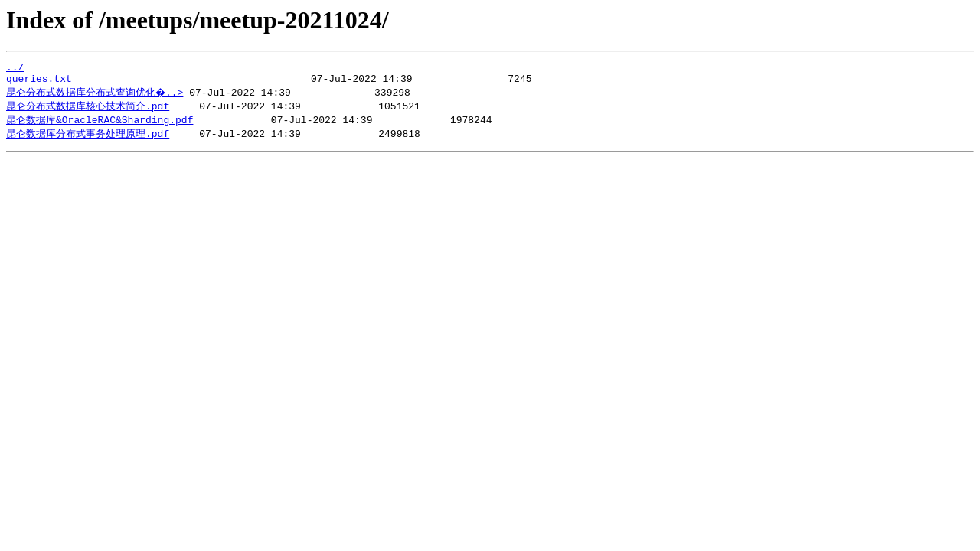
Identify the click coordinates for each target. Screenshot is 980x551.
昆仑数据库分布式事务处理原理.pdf (88, 140)
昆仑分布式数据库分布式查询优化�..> (96, 96)
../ (15, 69)
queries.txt (39, 83)
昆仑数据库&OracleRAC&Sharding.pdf (100, 126)
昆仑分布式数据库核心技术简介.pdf (88, 111)
